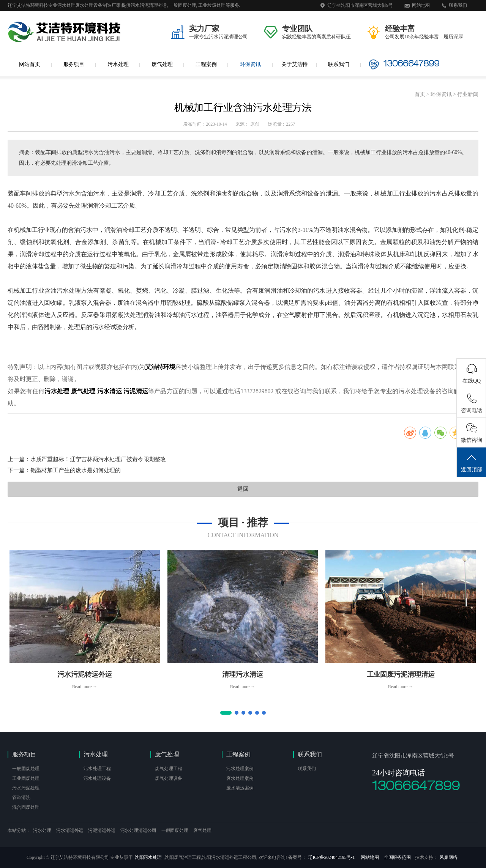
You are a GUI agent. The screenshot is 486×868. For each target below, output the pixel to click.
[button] (226, 713)
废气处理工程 (168, 769)
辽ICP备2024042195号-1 (331, 857)
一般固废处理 (26, 769)
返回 (243, 489)
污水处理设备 (97, 778)
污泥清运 (136, 391)
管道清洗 (21, 797)
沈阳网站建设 (216, 832)
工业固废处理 (26, 778)
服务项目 (74, 64)
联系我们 (458, 5)
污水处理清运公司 (138, 830)
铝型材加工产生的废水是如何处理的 (76, 470)
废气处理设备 (168, 778)
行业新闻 (468, 94)
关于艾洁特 (295, 64)
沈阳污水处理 (148, 857)
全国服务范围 (397, 857)
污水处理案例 (240, 769)
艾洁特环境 (160, 367)
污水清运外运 (70, 830)
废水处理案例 (240, 778)
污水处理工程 (97, 769)
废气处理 (162, 64)
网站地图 (421, 5)
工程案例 (206, 64)
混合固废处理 (26, 807)
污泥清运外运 (102, 830)
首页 (420, 94)
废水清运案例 (240, 788)
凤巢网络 (448, 857)
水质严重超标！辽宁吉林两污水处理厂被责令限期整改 (98, 459)
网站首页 (30, 64)
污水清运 (110, 391)
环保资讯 (251, 64)
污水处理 (118, 64)
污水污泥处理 (26, 788)
